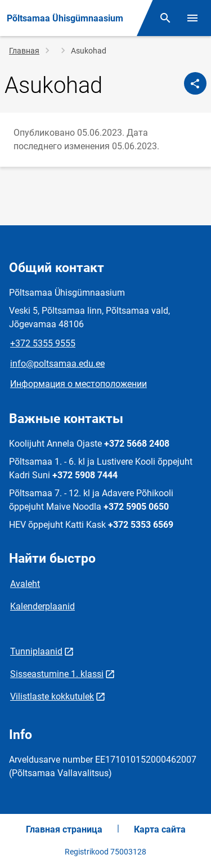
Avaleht (25, 584)
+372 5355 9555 (43, 343)
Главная (24, 51)
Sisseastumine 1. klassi (57, 674)
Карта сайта (160, 829)
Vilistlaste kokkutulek (52, 696)
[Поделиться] (195, 83)
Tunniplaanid (36, 651)
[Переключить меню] (192, 18)
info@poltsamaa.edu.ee (57, 364)
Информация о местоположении (78, 384)
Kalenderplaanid (42, 606)
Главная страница (64, 829)
